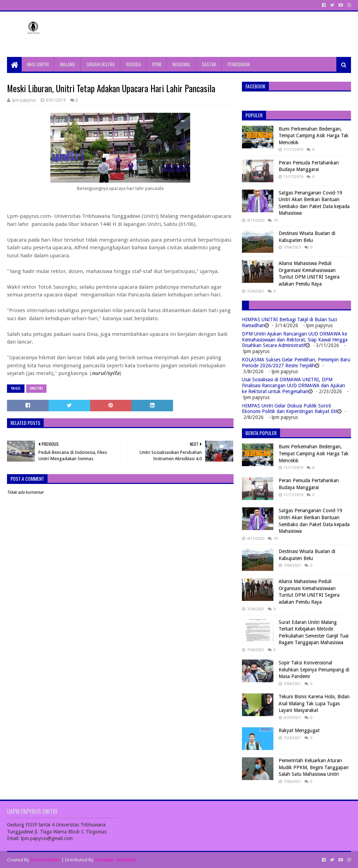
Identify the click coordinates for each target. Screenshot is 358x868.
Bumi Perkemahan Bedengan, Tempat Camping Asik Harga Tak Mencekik (314, 136)
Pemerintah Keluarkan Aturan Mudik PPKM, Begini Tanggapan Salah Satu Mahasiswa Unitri (314, 767)
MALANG (67, 64)
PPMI (157, 64)
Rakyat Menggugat (299, 730)
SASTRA (209, 64)
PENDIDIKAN (239, 64)
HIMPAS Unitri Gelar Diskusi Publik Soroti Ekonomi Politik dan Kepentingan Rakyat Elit (290, 409)
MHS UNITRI (38, 64)
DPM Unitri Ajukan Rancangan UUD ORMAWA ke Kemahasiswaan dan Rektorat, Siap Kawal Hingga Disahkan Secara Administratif (295, 340)
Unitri (36, 388)
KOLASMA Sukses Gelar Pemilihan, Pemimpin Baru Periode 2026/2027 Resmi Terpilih (296, 363)
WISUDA (133, 64)
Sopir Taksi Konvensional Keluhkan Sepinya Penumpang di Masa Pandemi (314, 670)
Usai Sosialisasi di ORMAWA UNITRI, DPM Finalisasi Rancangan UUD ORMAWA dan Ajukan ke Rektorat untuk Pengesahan (293, 385)
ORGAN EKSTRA (101, 64)
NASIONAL (181, 64)
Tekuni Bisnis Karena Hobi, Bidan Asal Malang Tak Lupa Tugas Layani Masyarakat (314, 703)
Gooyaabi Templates (115, 860)
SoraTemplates (45, 860)
